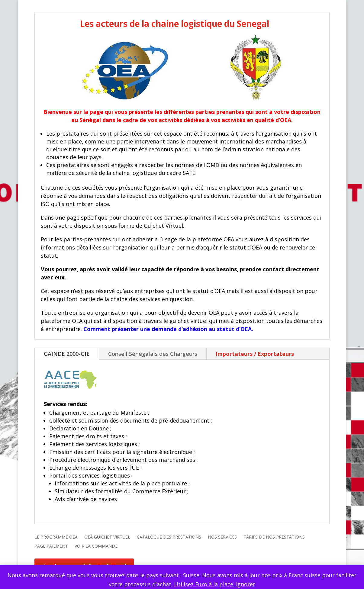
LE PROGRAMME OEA (56, 537)
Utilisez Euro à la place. (204, 584)
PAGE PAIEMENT (51, 546)
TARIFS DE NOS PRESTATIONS (274, 537)
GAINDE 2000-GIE (67, 354)
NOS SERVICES (222, 537)
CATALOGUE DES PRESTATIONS (169, 537)
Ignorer (246, 584)
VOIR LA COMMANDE (96, 546)
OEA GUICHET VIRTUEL (107, 537)
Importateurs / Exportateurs (255, 354)
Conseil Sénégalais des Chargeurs (153, 354)
